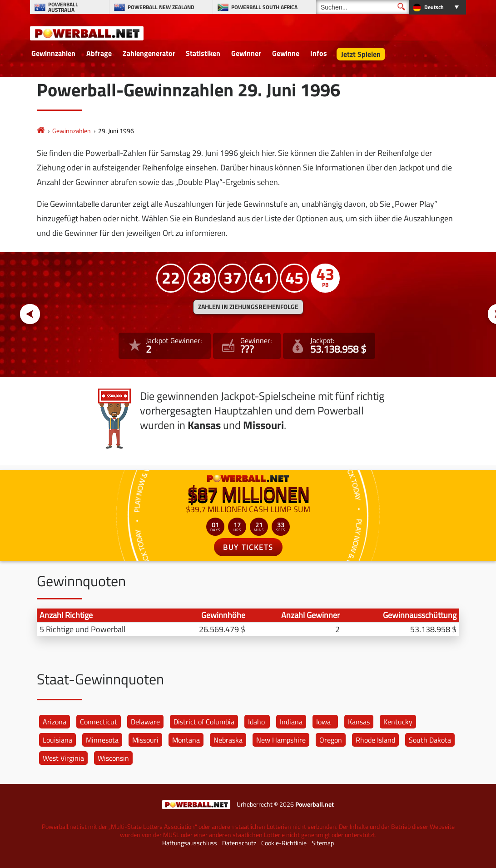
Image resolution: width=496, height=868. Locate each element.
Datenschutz (239, 843)
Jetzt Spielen (361, 54)
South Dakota (430, 740)
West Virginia (63, 758)
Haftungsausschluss (190, 843)
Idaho (256, 722)
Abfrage (99, 53)
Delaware (145, 722)
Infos (319, 53)
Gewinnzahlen (53, 53)
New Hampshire (281, 740)
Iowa (323, 722)
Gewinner (246, 53)
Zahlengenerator (149, 53)
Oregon (331, 740)
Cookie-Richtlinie (284, 843)
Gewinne (286, 53)
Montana (186, 740)
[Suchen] (363, 7)
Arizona (55, 722)
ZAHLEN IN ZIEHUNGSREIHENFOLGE (248, 307)
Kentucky (398, 722)
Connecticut (99, 722)
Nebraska (228, 740)
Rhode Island (375, 740)
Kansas (359, 722)
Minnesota (102, 740)
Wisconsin (113, 758)
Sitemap (323, 843)
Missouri (145, 740)
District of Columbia (204, 722)
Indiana (291, 722)
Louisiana (57, 740)
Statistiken (203, 53)
